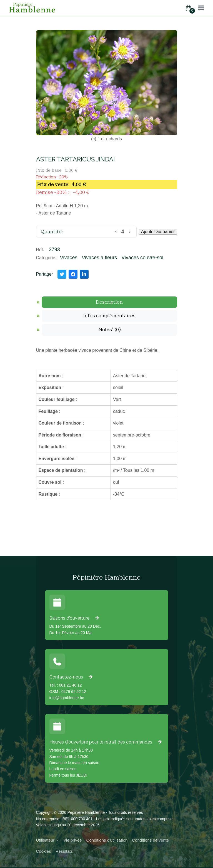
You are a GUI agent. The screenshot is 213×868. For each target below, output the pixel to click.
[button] (201, 8)
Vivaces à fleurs (99, 258)
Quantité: (52, 232)
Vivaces (69, 258)
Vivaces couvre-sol (142, 258)
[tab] (109, 302)
